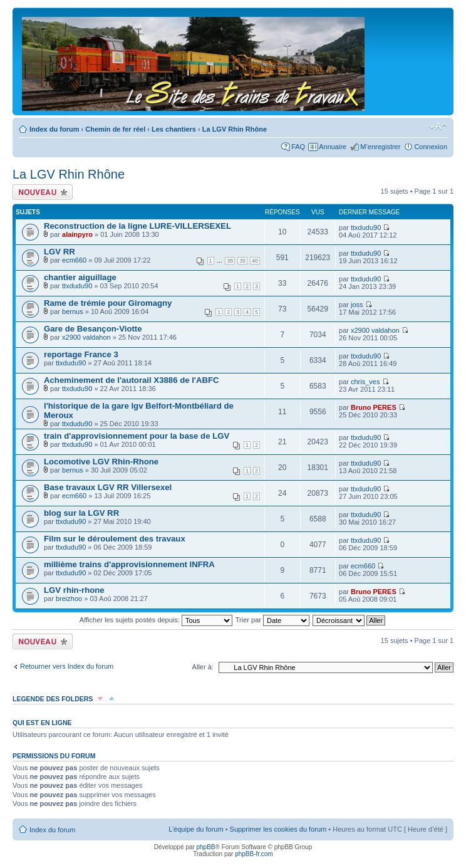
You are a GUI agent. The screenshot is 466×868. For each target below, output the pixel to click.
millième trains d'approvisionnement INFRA (129, 564)
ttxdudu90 (366, 227)
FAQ (298, 147)
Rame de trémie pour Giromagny (108, 303)
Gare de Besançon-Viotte (93, 329)
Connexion (431, 147)
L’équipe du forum (196, 829)
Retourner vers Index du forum (67, 666)
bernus (73, 311)
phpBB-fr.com (254, 854)
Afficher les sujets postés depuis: (156, 620)
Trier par (272, 620)
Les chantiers (174, 129)
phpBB (205, 847)
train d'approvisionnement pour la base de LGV (137, 436)
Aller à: (203, 667)
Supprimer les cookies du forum (278, 829)
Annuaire (333, 147)
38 (230, 261)
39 (242, 261)
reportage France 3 (81, 354)
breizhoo (69, 599)
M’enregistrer (380, 147)
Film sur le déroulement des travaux (115, 539)
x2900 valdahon (86, 337)
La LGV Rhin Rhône (235, 129)
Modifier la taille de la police (438, 127)
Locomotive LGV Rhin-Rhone (101, 462)
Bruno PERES (374, 407)
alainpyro (77, 234)
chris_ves (365, 382)
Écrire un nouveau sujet (43, 192)
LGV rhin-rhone (74, 590)
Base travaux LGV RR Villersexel (108, 487)
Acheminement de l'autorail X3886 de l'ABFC (132, 380)
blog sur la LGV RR (81, 513)
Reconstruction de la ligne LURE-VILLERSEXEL (137, 226)
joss (357, 305)
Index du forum (54, 129)
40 (255, 261)
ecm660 (74, 260)
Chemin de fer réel (115, 129)
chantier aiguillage (80, 277)
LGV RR (60, 252)
